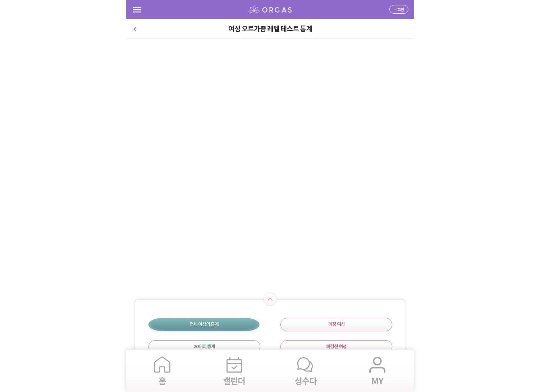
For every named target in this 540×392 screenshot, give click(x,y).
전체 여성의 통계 (204, 324)
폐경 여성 (337, 324)
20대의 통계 (204, 347)
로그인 (399, 10)
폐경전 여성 (336, 347)
